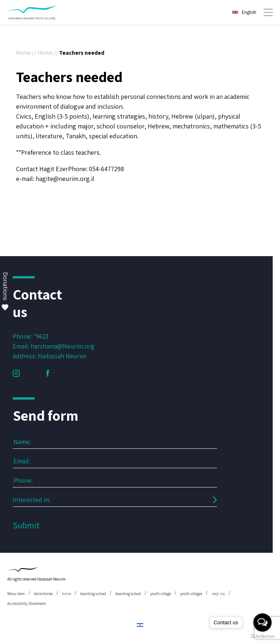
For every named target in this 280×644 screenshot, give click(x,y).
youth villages (191, 594)
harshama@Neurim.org (63, 346)
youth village (161, 594)
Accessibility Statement (27, 603)
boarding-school (93, 594)
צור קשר (218, 594)
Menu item (16, 594)
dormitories (43, 594)
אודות (67, 594)
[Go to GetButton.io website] (262, 637)
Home (24, 53)
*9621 (41, 336)
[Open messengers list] (262, 622)
